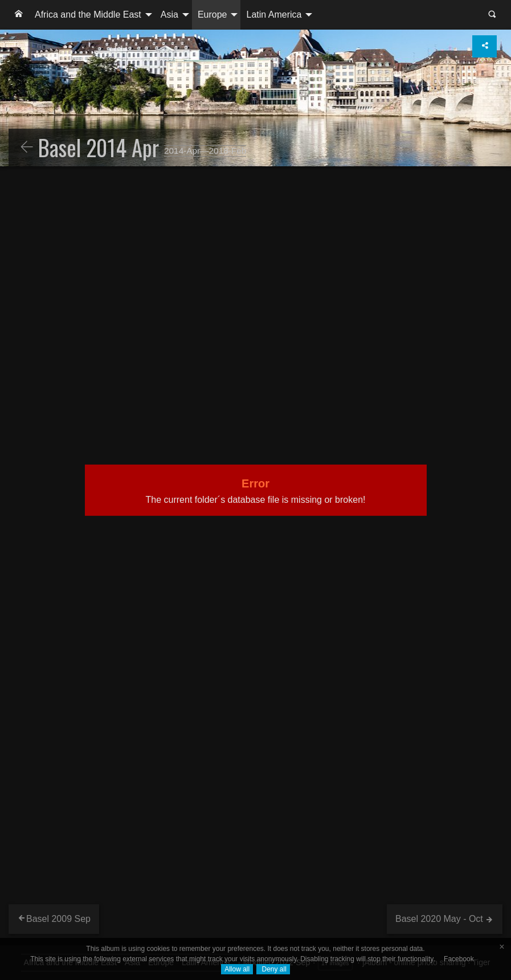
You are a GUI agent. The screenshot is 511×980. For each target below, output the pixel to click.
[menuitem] (19, 15)
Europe (212, 15)
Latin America (274, 15)
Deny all (273, 969)
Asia (169, 15)
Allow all (237, 969)
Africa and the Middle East (88, 15)
